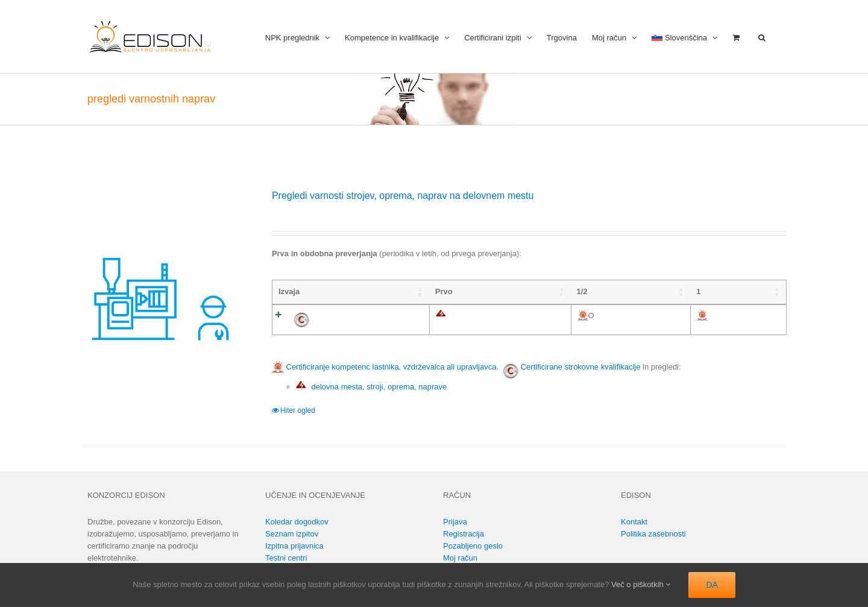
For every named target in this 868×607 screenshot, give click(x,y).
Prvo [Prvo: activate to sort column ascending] (354, 291)
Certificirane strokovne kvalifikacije (581, 367)
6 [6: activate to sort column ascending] (665, 291)
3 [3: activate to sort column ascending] (542, 291)
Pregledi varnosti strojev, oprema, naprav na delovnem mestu (403, 196)
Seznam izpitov (292, 534)
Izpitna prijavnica (294, 546)
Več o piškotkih (641, 584)
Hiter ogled (298, 410)
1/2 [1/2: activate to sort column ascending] (412, 291)
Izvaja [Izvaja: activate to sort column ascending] (289, 291)
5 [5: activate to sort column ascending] (624, 291)
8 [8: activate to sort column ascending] (705, 291)
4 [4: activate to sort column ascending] (583, 291)
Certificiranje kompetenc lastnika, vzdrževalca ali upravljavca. (385, 367)
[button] (762, 36)
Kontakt (634, 522)
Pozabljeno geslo (473, 546)
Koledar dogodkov (297, 522)
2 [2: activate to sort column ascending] (501, 291)
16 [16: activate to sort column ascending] (748, 291)
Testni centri (286, 558)
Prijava (455, 522)
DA (712, 585)
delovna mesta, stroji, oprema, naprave (371, 387)
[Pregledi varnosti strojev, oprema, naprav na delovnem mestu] (162, 270)
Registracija (464, 534)
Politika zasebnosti (653, 534)
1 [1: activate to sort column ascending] (460, 291)
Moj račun (460, 558)
